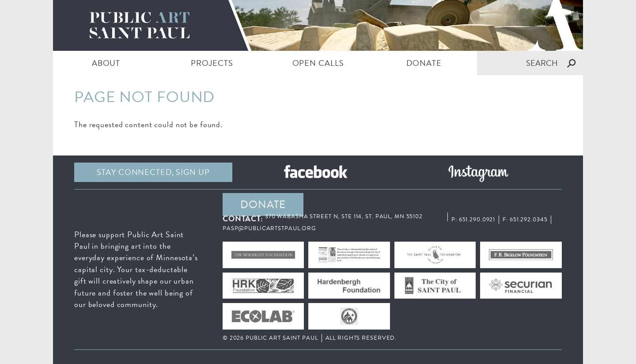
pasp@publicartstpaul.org (269, 228)
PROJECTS (212, 63)
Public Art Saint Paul (318, 25)
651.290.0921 (477, 220)
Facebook (316, 172)
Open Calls (318, 63)
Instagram (478, 172)
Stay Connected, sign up (153, 172)
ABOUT (106, 63)
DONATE (424, 63)
